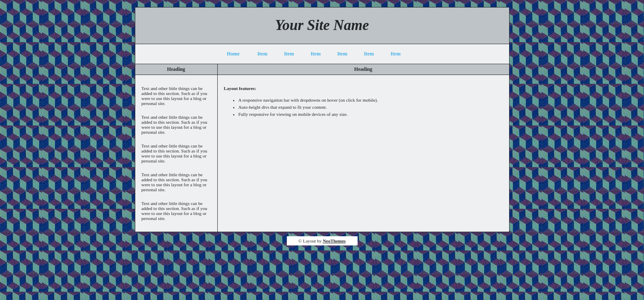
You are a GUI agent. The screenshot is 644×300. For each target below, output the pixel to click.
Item (262, 54)
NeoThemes (334, 241)
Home (233, 54)
